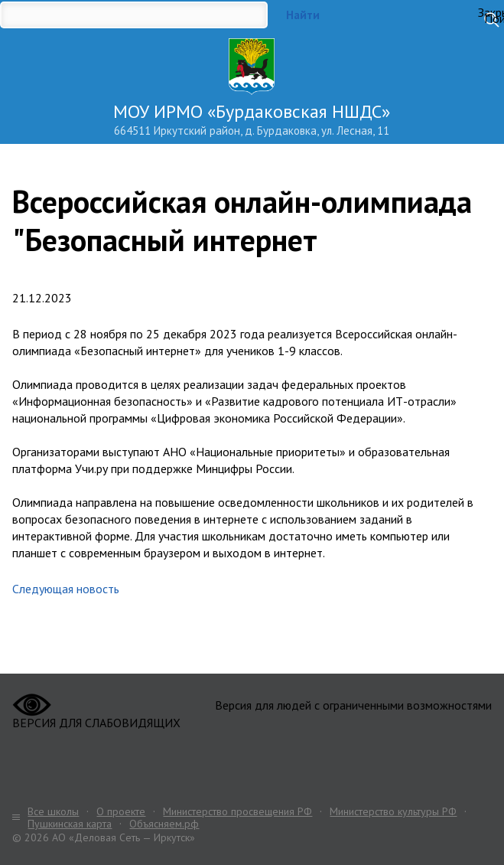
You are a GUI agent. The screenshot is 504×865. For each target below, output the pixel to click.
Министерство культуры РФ (393, 811)
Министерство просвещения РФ (237, 811)
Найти (303, 15)
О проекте (121, 811)
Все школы (53, 811)
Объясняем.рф (164, 824)
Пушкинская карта (70, 824)
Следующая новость (66, 589)
